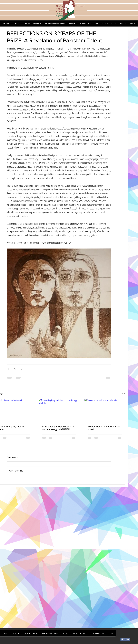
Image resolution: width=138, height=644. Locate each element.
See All (123, 394)
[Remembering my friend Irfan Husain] (105, 410)
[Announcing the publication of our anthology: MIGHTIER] (59, 410)
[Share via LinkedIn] (22, 369)
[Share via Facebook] (8, 369)
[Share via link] (29, 369)
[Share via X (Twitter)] (15, 369)
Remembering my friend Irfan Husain (104, 428)
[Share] (125, 639)
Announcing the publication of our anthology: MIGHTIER (59, 428)
